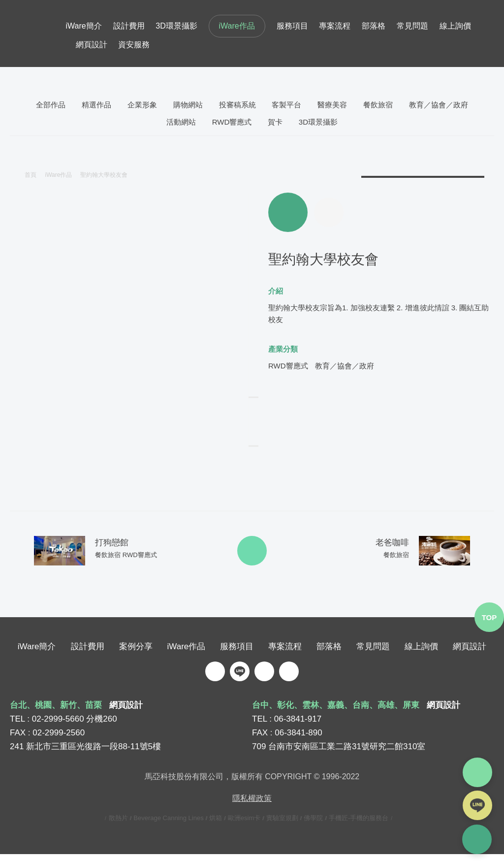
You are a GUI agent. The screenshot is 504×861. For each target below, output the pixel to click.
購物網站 (188, 105)
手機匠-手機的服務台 (359, 825)
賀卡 (275, 122)
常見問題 (412, 26)
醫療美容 (332, 105)
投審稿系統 (237, 105)
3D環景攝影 (176, 26)
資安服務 (134, 45)
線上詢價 (455, 26)
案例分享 (136, 653)
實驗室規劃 (282, 825)
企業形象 (142, 105)
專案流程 (335, 26)
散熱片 (118, 825)
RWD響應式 (232, 122)
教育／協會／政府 (439, 105)
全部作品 (51, 105)
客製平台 (286, 105)
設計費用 (129, 26)
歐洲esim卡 (244, 825)
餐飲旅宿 (378, 105)
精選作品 (96, 105)
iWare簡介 (84, 26)
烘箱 (216, 825)
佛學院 (313, 825)
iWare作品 (237, 26)
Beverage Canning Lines (168, 825)
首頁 (31, 175)
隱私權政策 (252, 805)
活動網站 (181, 122)
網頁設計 (92, 45)
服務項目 (292, 26)
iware (38, 33)
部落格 (374, 26)
